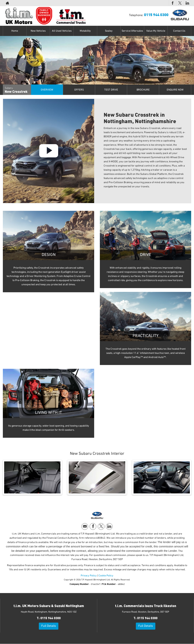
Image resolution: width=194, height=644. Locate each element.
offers (79, 90)
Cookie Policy (106, 576)
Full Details (49, 626)
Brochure (143, 90)
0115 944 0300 (155, 3)
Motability (85, 31)
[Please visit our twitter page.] (180, 3)
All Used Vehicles (62, 31)
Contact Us (179, 31)
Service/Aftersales (132, 31)
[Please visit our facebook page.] (172, 3)
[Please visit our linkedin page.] (187, 3)
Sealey (109, 31)
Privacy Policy (89, 576)
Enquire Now (175, 90)
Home (15, 31)
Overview (47, 90)
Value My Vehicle (156, 31)
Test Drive (111, 90)
